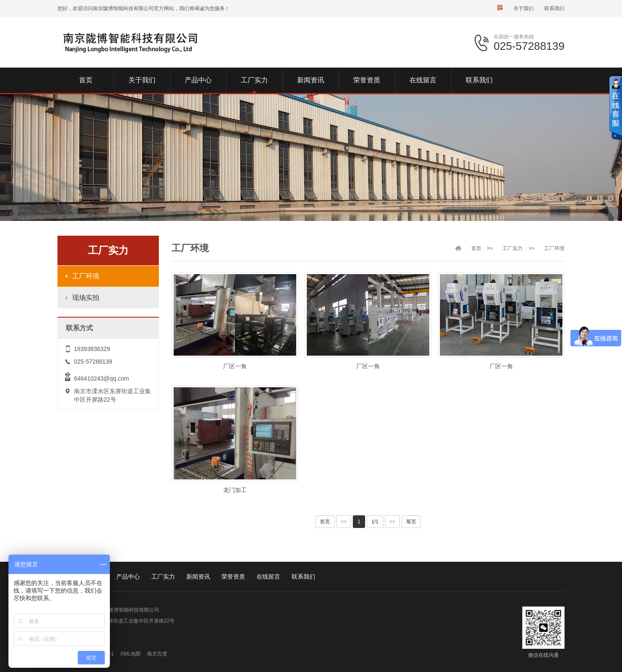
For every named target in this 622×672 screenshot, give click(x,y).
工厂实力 (513, 248)
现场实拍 (86, 298)
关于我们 (524, 8)
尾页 (411, 522)
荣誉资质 (233, 577)
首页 (476, 248)
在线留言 (268, 577)
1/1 (375, 522)
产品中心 (128, 577)
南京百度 (157, 654)
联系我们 (554, 8)
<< (344, 522)
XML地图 (130, 654)
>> (393, 522)
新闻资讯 (198, 577)
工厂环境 (86, 276)
